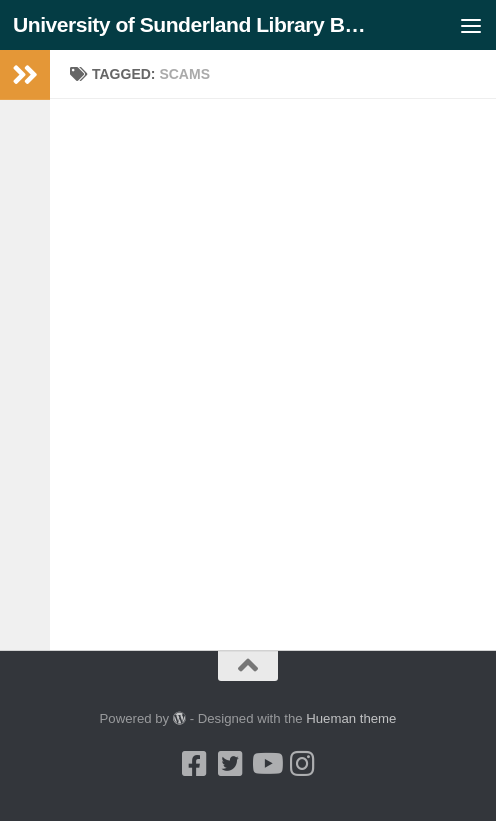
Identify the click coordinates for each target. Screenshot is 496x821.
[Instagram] (302, 764)
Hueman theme (351, 718)
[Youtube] (266, 764)
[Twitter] (230, 764)
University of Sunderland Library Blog (191, 24)
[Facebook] (194, 764)
